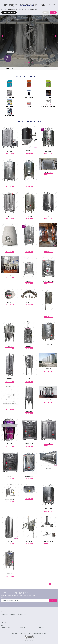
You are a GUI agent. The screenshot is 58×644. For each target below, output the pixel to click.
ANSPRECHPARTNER (5, 629)
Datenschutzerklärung (33, 633)
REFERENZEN (42, 627)
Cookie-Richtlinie (42, 633)
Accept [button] (53, 12)
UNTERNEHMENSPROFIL (5, 627)
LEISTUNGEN (23, 627)
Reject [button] (46, 12)
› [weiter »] (56, 584)
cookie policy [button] (43, 6)
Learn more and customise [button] (9, 12)
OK (53, 601)
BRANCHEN (8, 68)
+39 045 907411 (4, 618)
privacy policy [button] (35, 4)
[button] (3, 36)
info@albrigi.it (4, 622)
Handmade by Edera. (29, 640)
